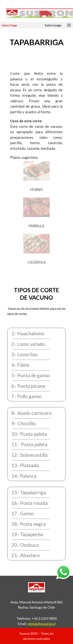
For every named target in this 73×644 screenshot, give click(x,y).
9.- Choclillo (24, 423)
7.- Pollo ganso (26, 396)
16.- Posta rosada (29, 503)
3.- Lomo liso (24, 354)
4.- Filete (20, 365)
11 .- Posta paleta (29, 444)
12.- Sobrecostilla (29, 455)
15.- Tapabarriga (29, 492)
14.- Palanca (24, 476)
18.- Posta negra (28, 524)
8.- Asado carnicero (32, 413)
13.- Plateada (25, 465)
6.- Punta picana (28, 386)
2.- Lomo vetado (28, 344)
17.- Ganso (23, 513)
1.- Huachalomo (28, 333)
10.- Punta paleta (29, 434)
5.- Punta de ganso (31, 375)
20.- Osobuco (25, 545)
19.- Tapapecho (27, 534)
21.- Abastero (26, 555)
